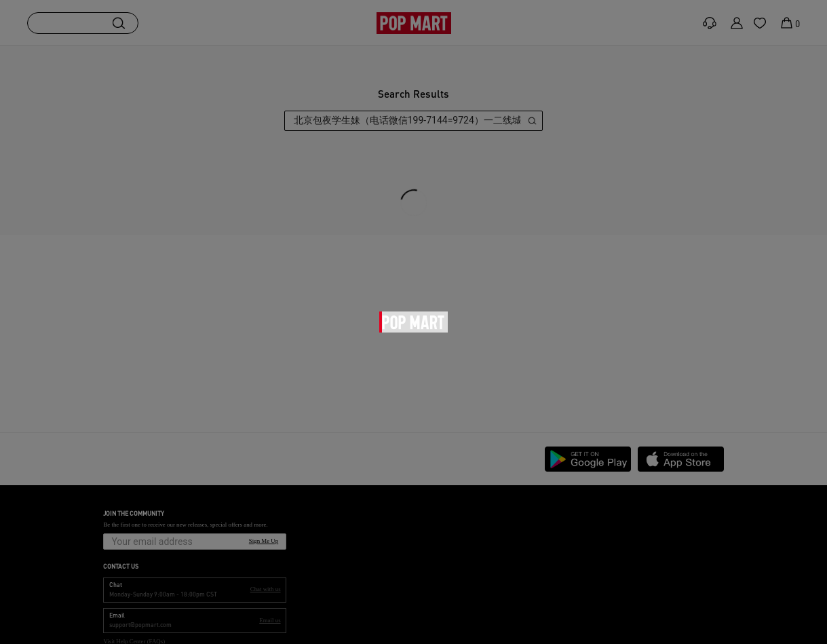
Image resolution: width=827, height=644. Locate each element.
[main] (413, 239)
